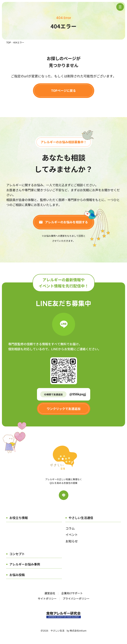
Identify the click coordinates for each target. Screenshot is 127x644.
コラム (70, 528)
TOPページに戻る (64, 90)
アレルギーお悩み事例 (25, 564)
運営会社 (50, 593)
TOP (9, 42)
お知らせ (72, 541)
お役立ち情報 (19, 518)
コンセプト (17, 554)
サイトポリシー (47, 598)
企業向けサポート (72, 593)
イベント (72, 535)
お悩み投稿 (17, 575)
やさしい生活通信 (81, 518)
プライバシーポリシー (76, 598)
